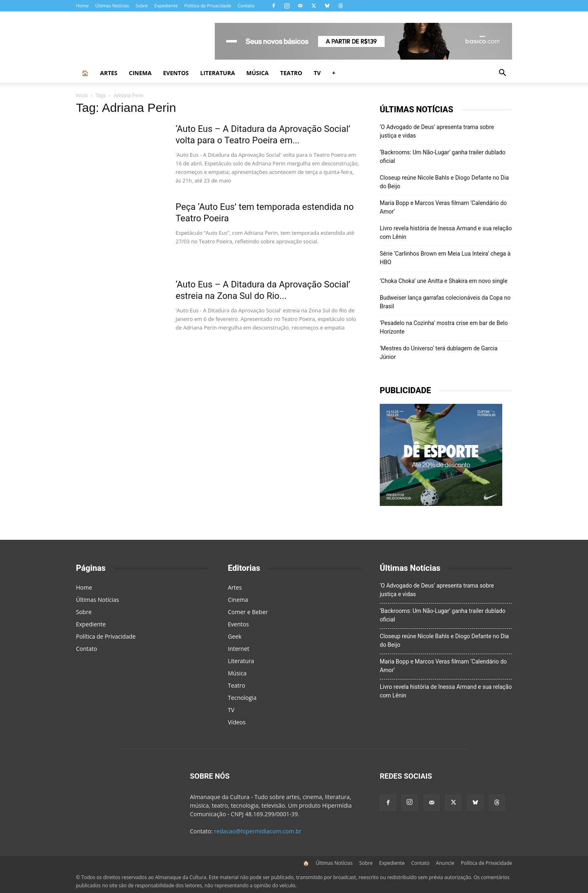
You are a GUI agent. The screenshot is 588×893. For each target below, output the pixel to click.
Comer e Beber (248, 612)
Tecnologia (242, 698)
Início (82, 96)
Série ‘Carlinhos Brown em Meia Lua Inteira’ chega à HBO (445, 258)
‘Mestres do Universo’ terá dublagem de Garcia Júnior (439, 353)
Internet (239, 649)
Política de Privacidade (208, 6)
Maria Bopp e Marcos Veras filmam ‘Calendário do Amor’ (443, 207)
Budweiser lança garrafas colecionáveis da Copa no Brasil (445, 302)
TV (317, 73)
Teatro (291, 73)
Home (82, 6)
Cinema (140, 73)
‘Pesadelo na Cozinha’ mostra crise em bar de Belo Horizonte (444, 327)
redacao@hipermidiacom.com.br (258, 831)
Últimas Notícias (112, 6)
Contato (246, 6)
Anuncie (445, 863)
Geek (235, 636)
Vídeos (237, 722)
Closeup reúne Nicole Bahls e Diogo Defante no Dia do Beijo (444, 182)
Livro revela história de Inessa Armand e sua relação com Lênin (446, 233)
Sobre (142, 6)
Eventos (176, 73)
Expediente (166, 6)
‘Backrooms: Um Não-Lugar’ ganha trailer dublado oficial (443, 157)
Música (257, 73)
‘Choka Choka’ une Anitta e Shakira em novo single (444, 281)
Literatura (217, 73)
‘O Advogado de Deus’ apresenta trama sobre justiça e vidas (437, 131)
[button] (502, 74)
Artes (109, 73)
